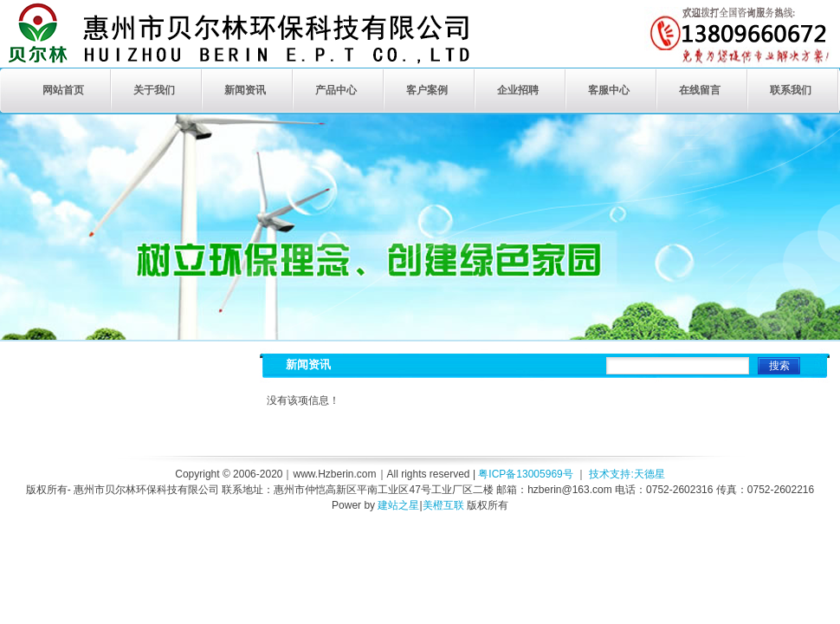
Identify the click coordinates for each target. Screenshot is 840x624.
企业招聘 (518, 90)
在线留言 (700, 90)
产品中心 (336, 90)
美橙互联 (443, 505)
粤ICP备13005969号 (525, 474)
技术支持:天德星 (627, 474)
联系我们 (791, 90)
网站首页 (63, 90)
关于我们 (154, 90)
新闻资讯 (245, 90)
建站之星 (398, 505)
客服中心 (609, 90)
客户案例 (427, 90)
